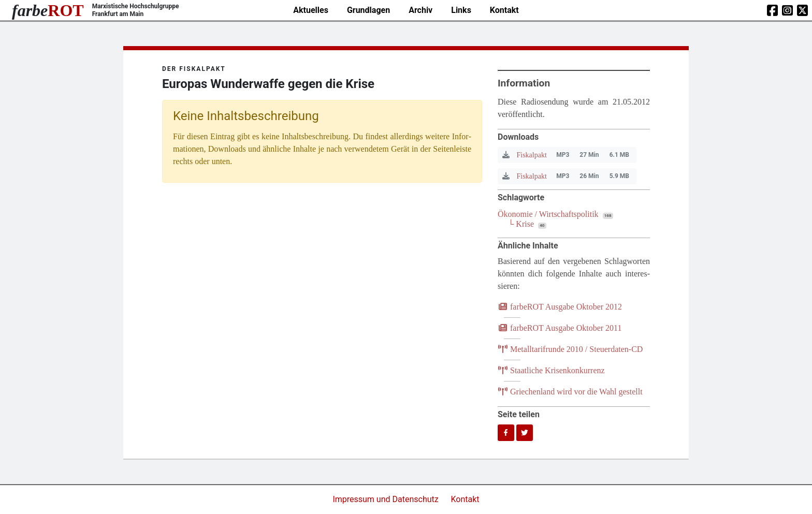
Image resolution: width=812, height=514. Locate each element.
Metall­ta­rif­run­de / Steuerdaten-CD (570, 349)
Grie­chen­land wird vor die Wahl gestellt (570, 392)
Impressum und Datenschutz (386, 499)
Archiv (421, 10)
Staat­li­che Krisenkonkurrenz (551, 370)
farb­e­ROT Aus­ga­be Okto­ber (560, 307)
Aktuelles (311, 10)
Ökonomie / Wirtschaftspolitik (548, 214)
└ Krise (521, 224)
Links (461, 10)
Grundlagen (368, 10)
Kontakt (504, 10)
